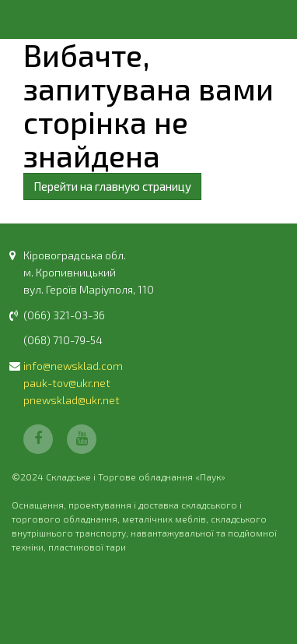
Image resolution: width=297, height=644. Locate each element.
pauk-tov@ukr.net (67, 383)
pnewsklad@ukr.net (72, 400)
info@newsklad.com (73, 366)
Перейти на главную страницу (112, 186)
